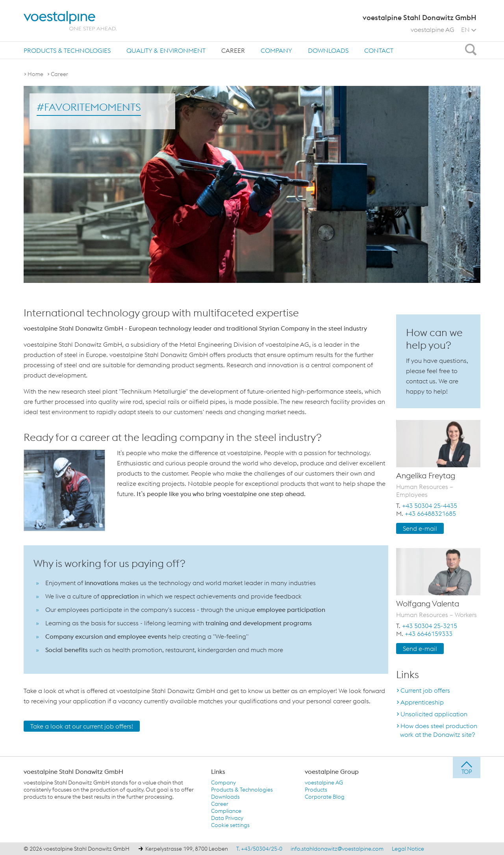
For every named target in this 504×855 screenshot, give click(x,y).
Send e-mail (420, 528)
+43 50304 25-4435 (430, 506)
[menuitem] (67, 50)
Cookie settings (230, 825)
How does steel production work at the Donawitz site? (439, 730)
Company (276, 50)
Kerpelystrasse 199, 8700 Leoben (187, 849)
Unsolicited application (434, 714)
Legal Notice (408, 849)
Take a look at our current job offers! (82, 726)
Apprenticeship (422, 702)
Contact (379, 50)
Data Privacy (227, 818)
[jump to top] (467, 768)
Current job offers (425, 690)
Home (35, 74)
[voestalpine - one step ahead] (70, 21)
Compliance (226, 811)
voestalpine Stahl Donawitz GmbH (73, 771)
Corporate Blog (325, 797)
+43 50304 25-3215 (430, 626)
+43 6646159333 (429, 634)
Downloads (328, 50)
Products (316, 790)
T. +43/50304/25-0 (259, 849)
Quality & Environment (166, 50)
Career (233, 50)
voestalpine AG (433, 30)
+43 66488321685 (430, 513)
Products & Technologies (67, 50)
